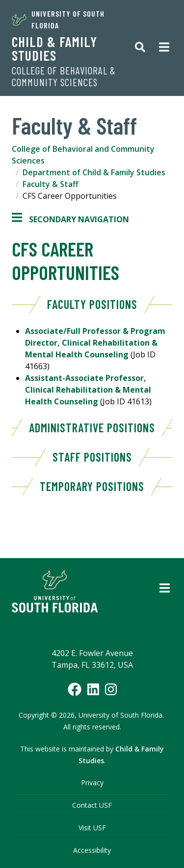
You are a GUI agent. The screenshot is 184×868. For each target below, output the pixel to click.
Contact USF (92, 805)
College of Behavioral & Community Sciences (64, 76)
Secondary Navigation (70, 219)
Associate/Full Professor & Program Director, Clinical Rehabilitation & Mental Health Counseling (95, 343)
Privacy (92, 783)
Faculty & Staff (51, 184)
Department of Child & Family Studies (94, 172)
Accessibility (92, 850)
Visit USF (92, 828)
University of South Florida (58, 19)
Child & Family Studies (54, 48)
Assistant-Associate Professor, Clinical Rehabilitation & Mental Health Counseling (88, 390)
